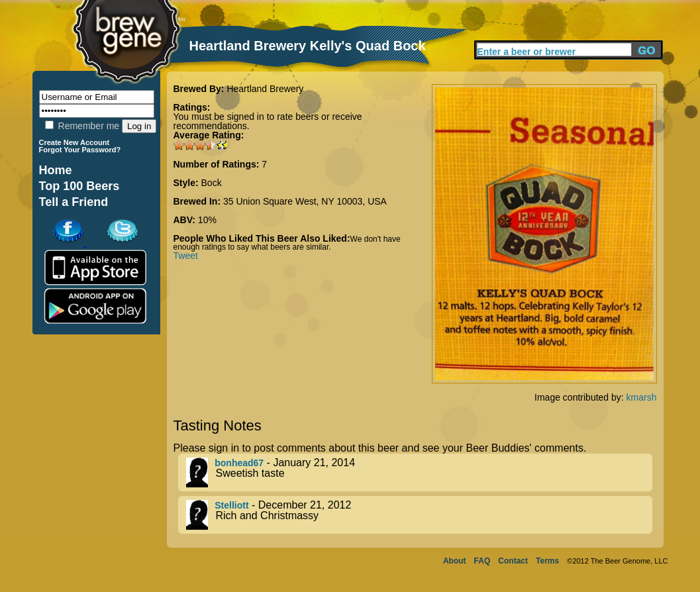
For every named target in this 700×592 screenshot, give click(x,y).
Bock (212, 183)
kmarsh (642, 397)
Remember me (82, 126)
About (455, 561)
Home (56, 170)
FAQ (482, 561)
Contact (513, 561)
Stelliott (231, 505)
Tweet (186, 256)
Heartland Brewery (265, 89)
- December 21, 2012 (419, 515)
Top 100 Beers (79, 186)
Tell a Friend (74, 202)
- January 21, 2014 (419, 472)
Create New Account (75, 142)
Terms (547, 561)
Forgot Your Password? (80, 150)
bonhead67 (239, 463)
